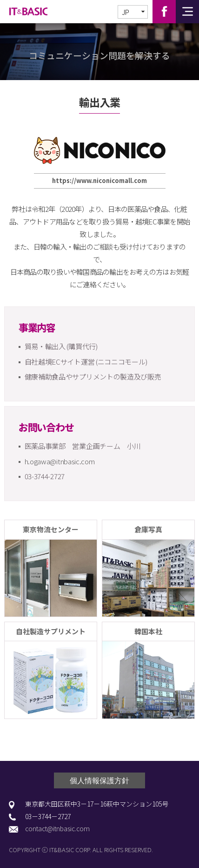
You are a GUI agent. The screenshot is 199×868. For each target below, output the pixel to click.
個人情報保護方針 (99, 781)
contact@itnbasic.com (57, 829)
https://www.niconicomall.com (99, 180)
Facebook (164, 12)
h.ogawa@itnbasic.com (60, 461)
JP (126, 12)
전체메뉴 (187, 12)
